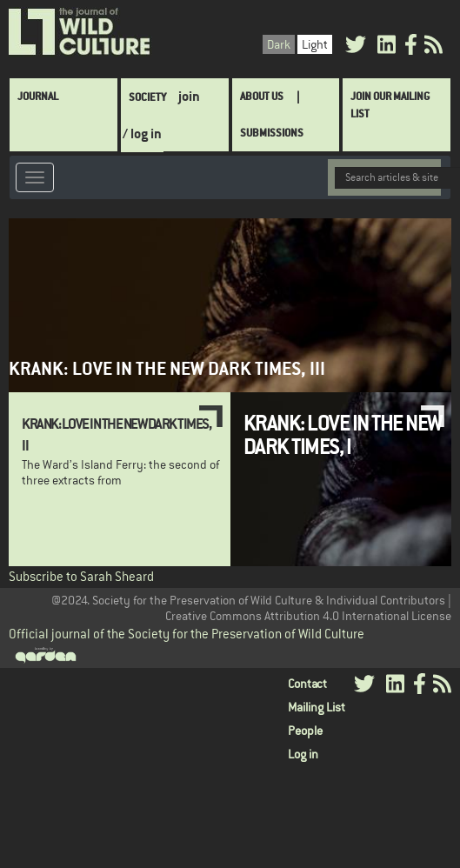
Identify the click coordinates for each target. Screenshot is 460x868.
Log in (303, 754)
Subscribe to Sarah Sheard (81, 576)
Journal (38, 96)
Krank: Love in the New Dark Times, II (116, 434)
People (305, 731)
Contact (307, 684)
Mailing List (317, 707)
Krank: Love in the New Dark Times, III (167, 368)
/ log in (142, 134)
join (189, 96)
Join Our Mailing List (390, 105)
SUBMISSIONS (272, 133)
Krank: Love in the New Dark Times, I (343, 434)
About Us (262, 96)
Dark (279, 44)
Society (147, 97)
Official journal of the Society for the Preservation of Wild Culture (187, 634)
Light (315, 44)
